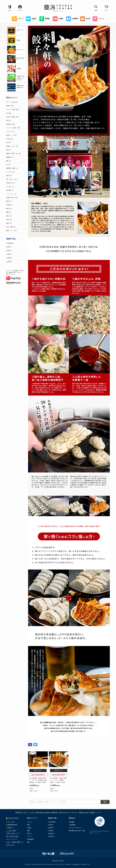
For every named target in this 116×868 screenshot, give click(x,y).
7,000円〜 (9, 254)
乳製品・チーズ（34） (13, 146)
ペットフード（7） (12, 194)
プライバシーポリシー (76, 828)
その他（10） (10, 139)
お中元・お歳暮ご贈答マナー (15, 842)
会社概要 (71, 822)
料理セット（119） (12, 135)
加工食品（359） (11, 124)
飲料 (28, 842)
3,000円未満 (10, 243)
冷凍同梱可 (30, 839)
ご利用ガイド (10, 828)
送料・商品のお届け (12, 836)
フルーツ (18, 19)
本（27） (9, 165)
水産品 (31, 19)
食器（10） (9, 176)
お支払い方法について (13, 833)
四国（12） (9, 223)
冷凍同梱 (72, 19)
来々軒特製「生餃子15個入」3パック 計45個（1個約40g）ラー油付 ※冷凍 (38, 780)
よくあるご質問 (11, 831)
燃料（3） (9, 161)
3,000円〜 (9, 247)
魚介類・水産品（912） (13, 117)
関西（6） (9, 212)
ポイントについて (12, 839)
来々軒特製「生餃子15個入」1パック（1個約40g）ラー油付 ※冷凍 (58, 780)
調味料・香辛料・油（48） (14, 154)
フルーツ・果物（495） (13, 110)
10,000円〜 (9, 258)
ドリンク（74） (11, 132)
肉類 (28, 831)
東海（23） (9, 209)
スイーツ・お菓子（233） (14, 128)
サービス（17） (11, 172)
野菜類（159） (10, 106)
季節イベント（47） (12, 231)
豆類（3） (9, 121)
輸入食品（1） (10, 190)
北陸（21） (9, 216)
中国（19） (9, 220)
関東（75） (9, 201)
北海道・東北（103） (12, 198)
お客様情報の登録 (12, 825)
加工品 (85, 19)
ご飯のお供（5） (11, 183)
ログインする (10, 822)
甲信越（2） (10, 205)
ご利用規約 (72, 825)
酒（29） (9, 150)
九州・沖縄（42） (11, 227)
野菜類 (44, 19)
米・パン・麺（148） (12, 102)
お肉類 (58, 19)
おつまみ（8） (10, 187)
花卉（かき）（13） (12, 179)
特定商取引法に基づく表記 (77, 831)
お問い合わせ (10, 845)
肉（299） (9, 113)
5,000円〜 (9, 251)
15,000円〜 (9, 262)
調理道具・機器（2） (12, 168)
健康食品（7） (10, 157)
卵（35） (9, 143)
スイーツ (98, 19)
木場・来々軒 (33, 791)
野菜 (28, 825)
